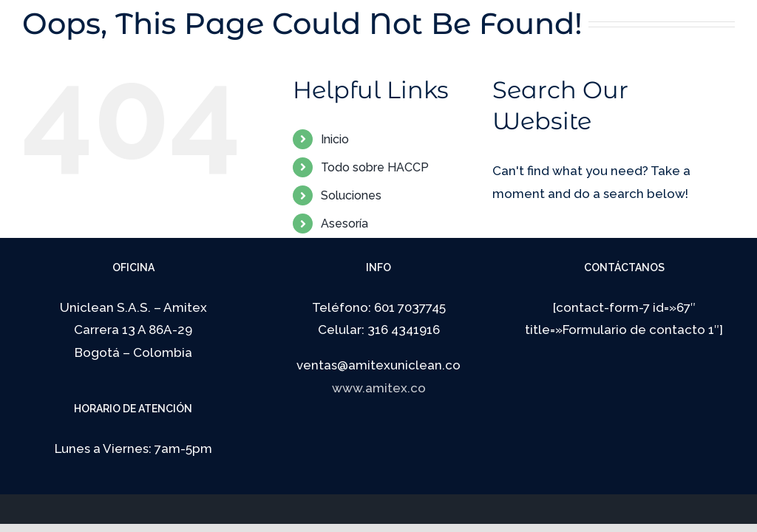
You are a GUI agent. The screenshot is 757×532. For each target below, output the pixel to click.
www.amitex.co (379, 388)
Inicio (335, 139)
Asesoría (344, 224)
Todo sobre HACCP (375, 167)
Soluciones (351, 195)
